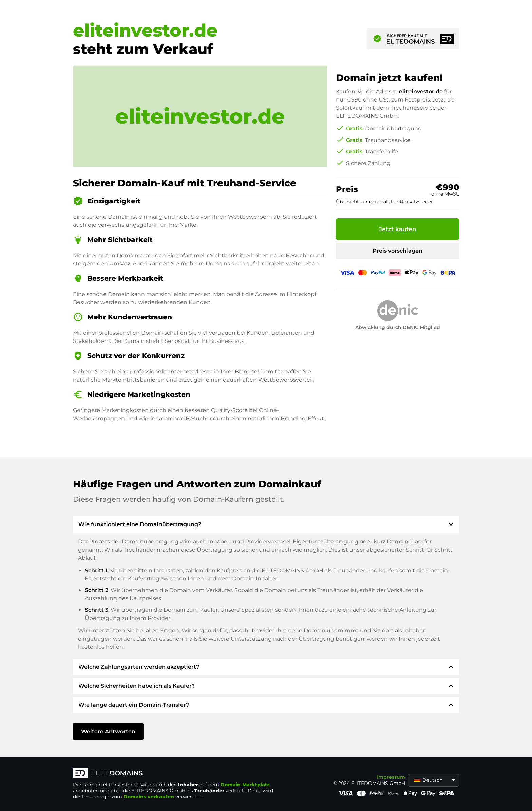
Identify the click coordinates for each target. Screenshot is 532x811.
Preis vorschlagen (397, 251)
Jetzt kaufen (398, 229)
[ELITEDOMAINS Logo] (175, 774)
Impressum (391, 777)
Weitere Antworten (108, 731)
